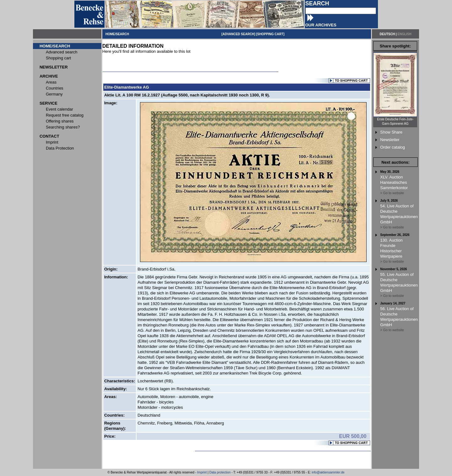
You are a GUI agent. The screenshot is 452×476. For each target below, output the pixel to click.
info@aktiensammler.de (328, 472)
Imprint (202, 472)
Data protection (220, 472)
